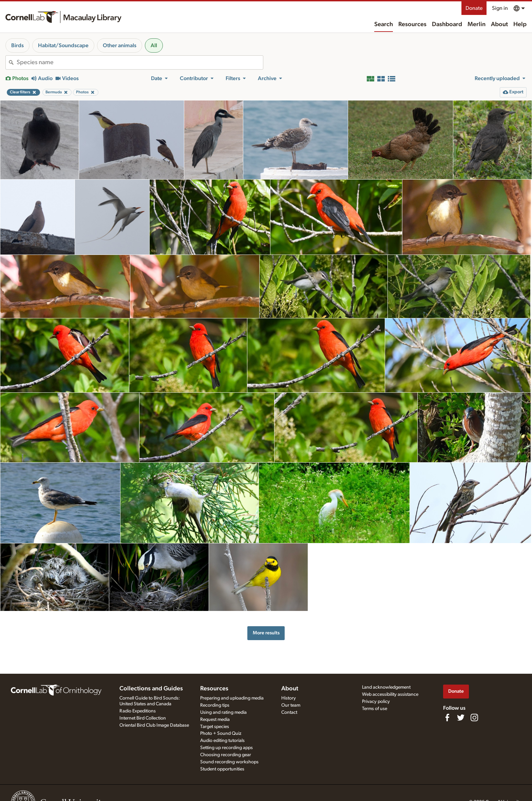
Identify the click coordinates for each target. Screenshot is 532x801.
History (289, 698)
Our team (291, 705)
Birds (17, 45)
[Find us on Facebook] (447, 718)
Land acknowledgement (386, 687)
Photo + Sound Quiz (221, 733)
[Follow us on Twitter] (461, 718)
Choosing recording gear (226, 755)
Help (520, 24)
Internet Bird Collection (143, 718)
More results (266, 633)
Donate (474, 8)
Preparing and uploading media (232, 698)
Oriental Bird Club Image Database (154, 725)
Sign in (500, 8)
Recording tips (215, 705)
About (499, 24)
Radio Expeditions (138, 711)
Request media (215, 720)
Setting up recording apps (226, 748)
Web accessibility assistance (390, 694)
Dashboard (447, 24)
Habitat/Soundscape (63, 45)
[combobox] (140, 62)
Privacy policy (376, 702)
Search (384, 24)
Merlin (477, 24)
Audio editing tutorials (222, 741)
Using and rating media (223, 712)
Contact (289, 712)
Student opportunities (222, 769)
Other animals (120, 45)
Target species (215, 727)
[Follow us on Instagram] (474, 718)
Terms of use (375, 709)
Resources (412, 24)
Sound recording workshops (229, 762)
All (154, 45)
